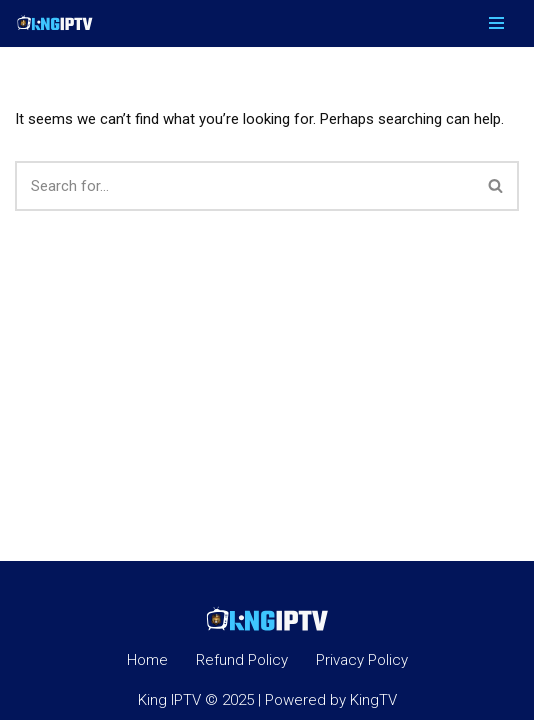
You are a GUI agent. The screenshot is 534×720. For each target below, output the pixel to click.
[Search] (244, 186)
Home (147, 660)
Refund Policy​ (242, 660)
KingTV (373, 700)
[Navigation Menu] (496, 23)
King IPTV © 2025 (196, 700)
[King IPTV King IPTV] (55, 23)
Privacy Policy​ (362, 660)
